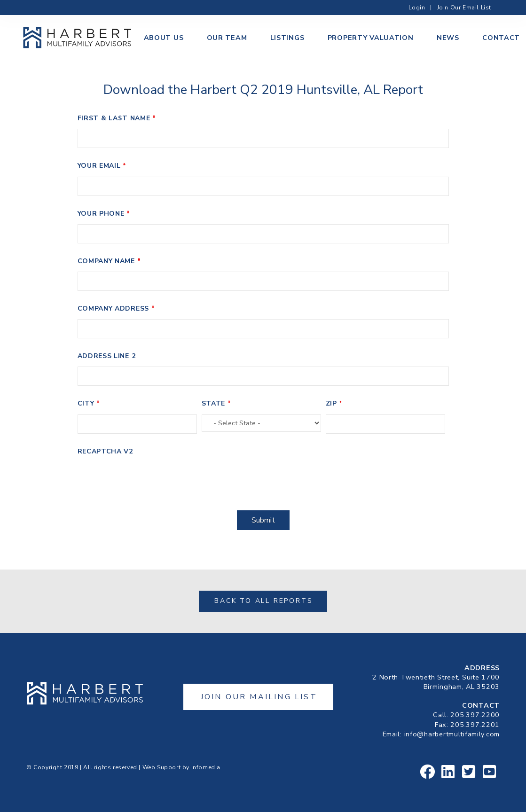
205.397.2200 (475, 715)
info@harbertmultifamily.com (452, 734)
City (89, 403)
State (216, 403)
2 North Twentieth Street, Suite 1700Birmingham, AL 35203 (436, 682)
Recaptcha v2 (105, 451)
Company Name (109, 261)
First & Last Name (117, 118)
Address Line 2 (107, 356)
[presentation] (149, 480)
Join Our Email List (464, 8)
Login (417, 8)
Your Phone (104, 214)
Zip (334, 403)
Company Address (116, 308)
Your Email (102, 166)
